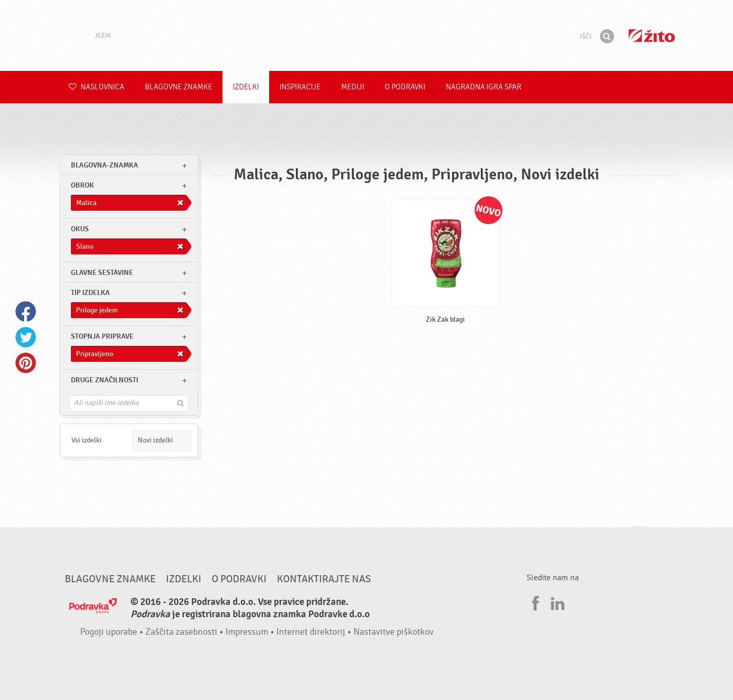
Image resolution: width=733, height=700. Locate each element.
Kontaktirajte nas (324, 579)
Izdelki (246, 87)
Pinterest (26, 363)
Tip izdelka (90, 293)
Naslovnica (97, 87)
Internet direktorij (311, 632)
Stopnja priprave (102, 336)
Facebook (26, 311)
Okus (80, 229)
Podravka (367, 35)
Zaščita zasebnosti (181, 632)
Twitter (26, 337)
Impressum (247, 632)
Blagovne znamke (178, 87)
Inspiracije (300, 87)
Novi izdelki (155, 440)
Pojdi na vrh (639, 536)
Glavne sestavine (102, 273)
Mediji (353, 87)
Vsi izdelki (87, 440)
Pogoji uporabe (109, 632)
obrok (82, 185)
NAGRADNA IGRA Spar (484, 87)
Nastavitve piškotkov (393, 632)
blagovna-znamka (105, 165)
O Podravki (405, 87)
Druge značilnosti (105, 380)
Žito (652, 36)
